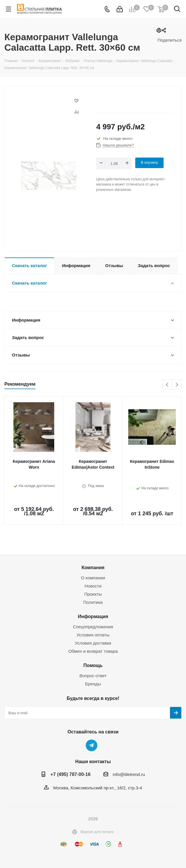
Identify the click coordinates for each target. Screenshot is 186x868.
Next (177, 385)
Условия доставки (93, 643)
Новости (93, 586)
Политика (93, 602)
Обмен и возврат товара (93, 651)
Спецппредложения (93, 627)
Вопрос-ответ (93, 676)
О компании (93, 578)
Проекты (93, 594)
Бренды (93, 684)
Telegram (92, 745)
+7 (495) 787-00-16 (71, 774)
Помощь (93, 665)
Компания (93, 567)
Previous (167, 385)
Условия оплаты (93, 635)
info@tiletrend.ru (129, 774)
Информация (93, 616)
